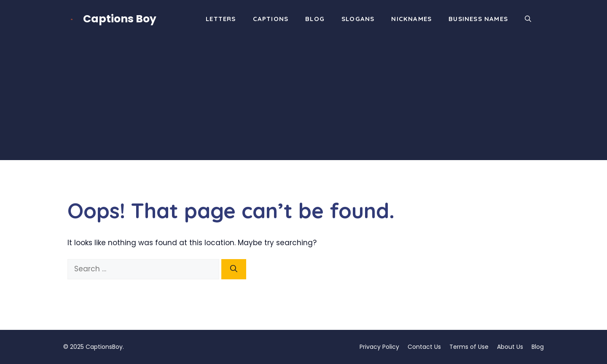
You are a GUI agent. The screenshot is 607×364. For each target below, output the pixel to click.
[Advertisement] (303, 101)
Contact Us (424, 347)
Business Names (478, 19)
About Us (510, 347)
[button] (528, 19)
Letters (221, 19)
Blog (315, 19)
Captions (271, 19)
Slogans (358, 19)
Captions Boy (120, 19)
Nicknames (411, 19)
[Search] (234, 269)
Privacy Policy (379, 347)
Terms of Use (469, 347)
